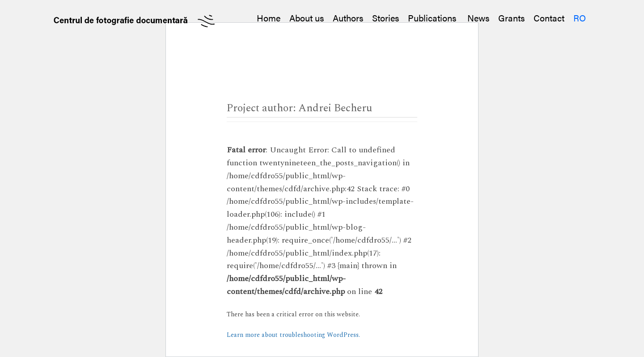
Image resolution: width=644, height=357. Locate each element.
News (478, 18)
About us (307, 18)
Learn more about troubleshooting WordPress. (293, 335)
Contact (549, 18)
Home (269, 18)
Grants (511, 18)
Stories (386, 18)
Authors (348, 18)
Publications (433, 18)
